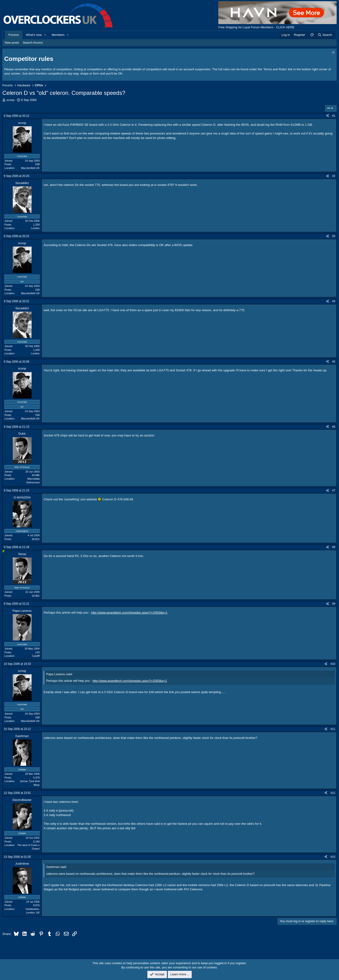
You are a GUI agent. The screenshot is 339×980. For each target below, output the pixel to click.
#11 (333, 729)
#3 (334, 236)
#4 (334, 301)
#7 (334, 490)
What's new (34, 35)
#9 (334, 604)
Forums (14, 35)
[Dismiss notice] (333, 53)
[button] (45, 35)
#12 (333, 793)
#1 (334, 116)
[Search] (325, 35)
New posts (12, 43)
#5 (334, 362)
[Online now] (4, 551)
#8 (334, 547)
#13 (333, 857)
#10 (333, 664)
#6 (334, 427)
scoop (10, 100)
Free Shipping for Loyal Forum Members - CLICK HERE (256, 27)
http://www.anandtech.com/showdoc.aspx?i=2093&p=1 (129, 613)
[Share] (327, 116)
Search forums (33, 43)
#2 (334, 176)
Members (58, 35)
